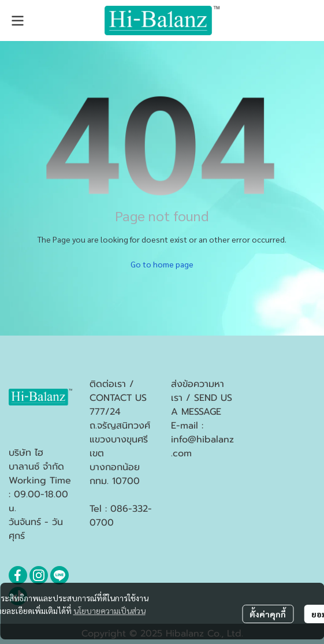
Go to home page (162, 264)
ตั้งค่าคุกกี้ (268, 614)
